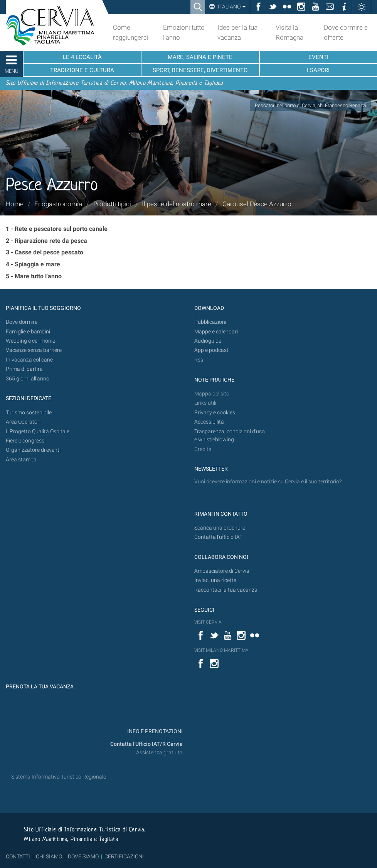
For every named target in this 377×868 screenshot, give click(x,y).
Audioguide (208, 341)
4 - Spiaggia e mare (33, 264)
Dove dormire (22, 322)
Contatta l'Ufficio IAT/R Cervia (146, 744)
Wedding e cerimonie (30, 341)
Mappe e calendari (216, 332)
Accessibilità (209, 422)
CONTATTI (18, 856)
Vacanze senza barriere (34, 350)
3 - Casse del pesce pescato (45, 252)
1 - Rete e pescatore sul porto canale (57, 229)
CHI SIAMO (49, 856)
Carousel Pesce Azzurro (257, 204)
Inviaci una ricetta (215, 580)
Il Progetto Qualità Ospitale (38, 431)
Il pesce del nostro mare (177, 204)
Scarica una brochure (220, 528)
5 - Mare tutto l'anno (34, 276)
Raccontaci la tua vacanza (226, 590)
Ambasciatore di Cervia (222, 571)
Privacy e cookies (215, 413)
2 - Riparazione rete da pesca (46, 241)
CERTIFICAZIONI (124, 856)
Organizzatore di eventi (33, 450)
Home (15, 204)
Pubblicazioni (210, 322)
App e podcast (211, 350)
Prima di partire (24, 369)
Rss (199, 360)
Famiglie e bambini (28, 332)
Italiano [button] (231, 7)
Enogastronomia (58, 204)
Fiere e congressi (26, 441)
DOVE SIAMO (83, 856)
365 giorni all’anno (28, 379)
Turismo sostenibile (29, 413)
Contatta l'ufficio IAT (218, 537)
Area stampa (21, 460)
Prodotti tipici (112, 204)
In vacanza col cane (29, 360)
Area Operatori (23, 422)
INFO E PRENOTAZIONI (154, 731)
